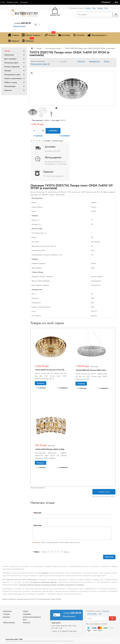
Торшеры (8, 71)
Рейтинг (37, 552)
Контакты (79, 35)
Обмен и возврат (9, 622)
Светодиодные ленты (12, 74)
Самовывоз (27, 614)
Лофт (94, 8)
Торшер (100, 8)
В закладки (39, 136)
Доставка (64, 35)
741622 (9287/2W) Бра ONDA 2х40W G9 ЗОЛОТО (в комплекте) (61, 449)
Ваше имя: (38, 513)
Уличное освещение (12, 67)
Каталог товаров (32, 35)
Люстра (88, 8)
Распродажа (7, 611)
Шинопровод (92, 614)
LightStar (47, 120)
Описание (81, 61)
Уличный (106, 611)
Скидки (50, 34)
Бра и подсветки (10, 59)
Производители (97, 35)
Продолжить (109, 557)
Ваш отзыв (38, 525)
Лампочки (8, 90)
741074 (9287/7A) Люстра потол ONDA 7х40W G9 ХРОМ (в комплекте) (90, 48)
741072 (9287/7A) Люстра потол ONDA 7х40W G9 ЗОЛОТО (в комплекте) (65, 370)
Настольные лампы (11, 63)
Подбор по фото (12, 2)
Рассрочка (24, 2)
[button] (117, 2)
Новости (14, 41)
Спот (106, 8)
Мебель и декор (11, 82)
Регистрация (106, 2)
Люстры (7, 51)
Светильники (9, 55)
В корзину (53, 131)
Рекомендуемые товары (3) (40, 64)
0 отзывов (63, 61)
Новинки (28, 40)
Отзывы (107, 61)
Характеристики (94, 61)
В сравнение (65, 136)
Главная (13, 35)
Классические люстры (53, 48)
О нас (3, 2)
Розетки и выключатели (13, 78)
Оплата (26, 611)
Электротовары (10, 86)
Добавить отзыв (104, 492)
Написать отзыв (58, 141)
